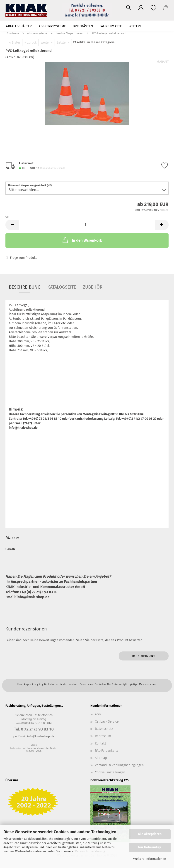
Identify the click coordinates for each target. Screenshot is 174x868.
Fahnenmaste (111, 26)
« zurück (30, 43)
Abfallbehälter (19, 26)
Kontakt (100, 743)
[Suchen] (128, 8)
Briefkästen (83, 26)
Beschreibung (25, 287)
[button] (141, 8)
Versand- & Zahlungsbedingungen (119, 765)
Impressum (103, 736)
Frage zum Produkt (23, 258)
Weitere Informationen (150, 859)
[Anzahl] (87, 225)
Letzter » (63, 43)
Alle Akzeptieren (150, 834)
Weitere (135, 26)
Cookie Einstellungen (110, 772)
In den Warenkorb (82, 240)
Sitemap (101, 758)
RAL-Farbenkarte (107, 751)
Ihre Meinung (144, 656)
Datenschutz (104, 729)
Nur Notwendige (150, 847)
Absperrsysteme (52, 26)
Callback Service (107, 722)
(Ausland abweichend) (53, 168)
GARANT (163, 62)
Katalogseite (62, 287)
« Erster (15, 43)
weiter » (47, 43)
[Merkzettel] (153, 8)
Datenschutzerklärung (90, 851)
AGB (98, 714)
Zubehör (93, 287)
